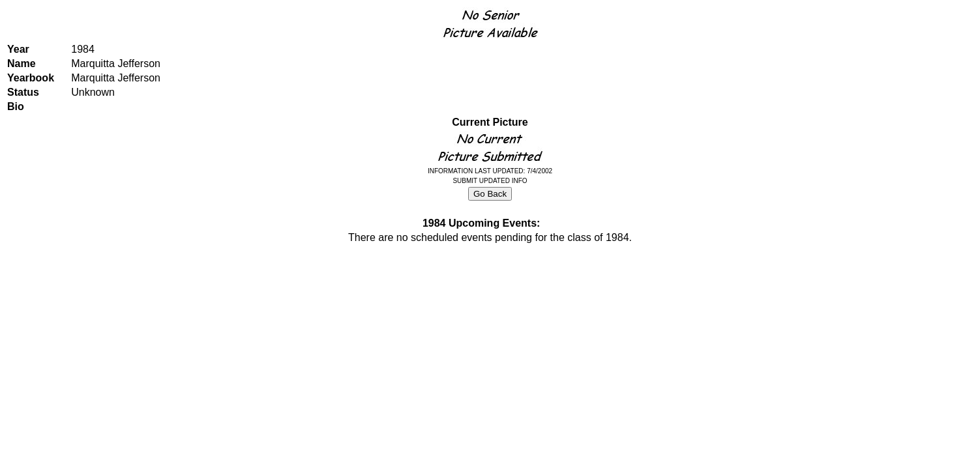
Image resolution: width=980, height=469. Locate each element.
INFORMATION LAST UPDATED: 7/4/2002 (490, 171)
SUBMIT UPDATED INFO (490, 181)
